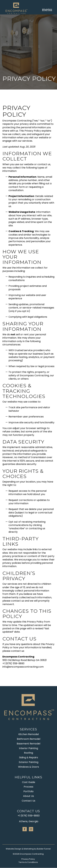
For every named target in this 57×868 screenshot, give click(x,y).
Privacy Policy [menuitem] (28, 859)
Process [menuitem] (28, 787)
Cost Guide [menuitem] (29, 782)
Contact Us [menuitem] (28, 801)
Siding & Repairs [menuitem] (29, 757)
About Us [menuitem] (28, 796)
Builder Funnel (44, 849)
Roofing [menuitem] (28, 753)
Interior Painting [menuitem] (28, 748)
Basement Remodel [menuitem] (28, 744)
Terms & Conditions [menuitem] (28, 862)
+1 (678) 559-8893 (29, 816)
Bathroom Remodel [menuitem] (29, 739)
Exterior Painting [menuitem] (29, 762)
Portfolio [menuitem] (28, 791)
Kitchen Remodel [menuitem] (29, 734)
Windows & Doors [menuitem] (28, 767)
